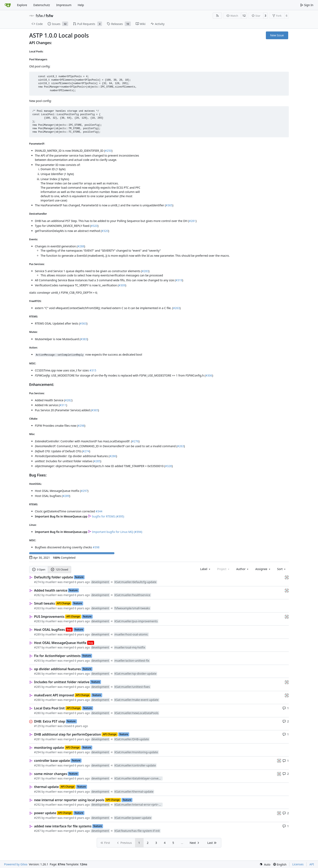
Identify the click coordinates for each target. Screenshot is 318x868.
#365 (169, 205)
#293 (37, 661)
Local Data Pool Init (49, 708)
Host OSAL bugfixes (49, 630)
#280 (37, 713)
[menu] (282, 569)
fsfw (39, 16)
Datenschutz (42, 5)
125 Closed (60, 570)
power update (45, 813)
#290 (37, 765)
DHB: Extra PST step (50, 721)
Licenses (298, 864)
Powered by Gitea (16, 864)
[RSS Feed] (217, 16)
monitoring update (49, 748)
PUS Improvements (49, 617)
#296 (37, 792)
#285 (97, 461)
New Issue (277, 35)
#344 (99, 511)
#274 (86, 451)
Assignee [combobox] (263, 569)
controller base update (52, 761)
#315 (93, 370)
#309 (122, 285)
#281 (192, 221)
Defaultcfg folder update (54, 577)
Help (81, 5)
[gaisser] (287, 577)
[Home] (8, 5)
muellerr (51, 582)
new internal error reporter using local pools (69, 800)
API (312, 864)
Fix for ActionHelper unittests (57, 656)
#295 (37, 818)
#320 (94, 226)
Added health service (51, 590)
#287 (37, 831)
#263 (176, 308)
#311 (63, 405)
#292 (37, 805)
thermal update (46, 787)
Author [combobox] (243, 569)
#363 (83, 323)
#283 (145, 271)
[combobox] (206, 569)
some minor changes (51, 774)
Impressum (64, 5)
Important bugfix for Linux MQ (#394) (115, 532)
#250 (108, 151)
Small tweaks (45, 603)
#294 (37, 752)
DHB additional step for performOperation (68, 734)
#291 (37, 778)
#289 (66, 496)
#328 (168, 466)
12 (244, 16)
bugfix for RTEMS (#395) (106, 516)
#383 (84, 339)
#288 (81, 246)
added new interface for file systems (63, 826)
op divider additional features (57, 669)
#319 (179, 280)
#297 (84, 491)
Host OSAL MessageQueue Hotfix (60, 643)
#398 (96, 547)
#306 (209, 375)
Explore (22, 5)
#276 (135, 441)
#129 (37, 726)
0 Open (39, 570)
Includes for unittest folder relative (62, 682)
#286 (113, 456)
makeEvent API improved (54, 695)
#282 (68, 400)
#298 (81, 426)
